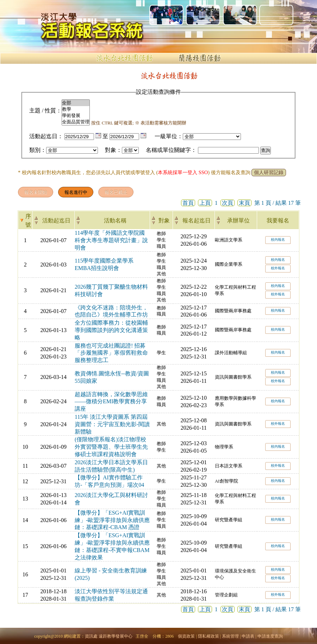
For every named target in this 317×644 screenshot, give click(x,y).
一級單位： (169, 136)
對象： (113, 150)
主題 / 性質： (45, 111)
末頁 (244, 203)
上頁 (205, 203)
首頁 (188, 203)
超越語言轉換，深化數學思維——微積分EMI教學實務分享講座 (111, 402)
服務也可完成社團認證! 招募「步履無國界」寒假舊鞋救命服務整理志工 (111, 353)
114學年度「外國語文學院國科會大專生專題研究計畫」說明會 (111, 240)
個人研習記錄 (269, 173)
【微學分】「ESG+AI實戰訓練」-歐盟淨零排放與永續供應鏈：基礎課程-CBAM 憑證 (112, 520)
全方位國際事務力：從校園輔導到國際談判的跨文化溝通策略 (111, 330)
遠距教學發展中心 (116, 636)
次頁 (228, 203)
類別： (38, 150)
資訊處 (91, 636)
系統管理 (230, 636)
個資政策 (186, 636)
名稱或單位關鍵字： (171, 150)
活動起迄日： (46, 136)
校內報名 (278, 240)
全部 (76, 103)
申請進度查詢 (270, 636)
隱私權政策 (209, 636)
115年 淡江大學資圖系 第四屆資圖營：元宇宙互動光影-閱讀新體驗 (112, 424)
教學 (76, 109)
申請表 (248, 636)
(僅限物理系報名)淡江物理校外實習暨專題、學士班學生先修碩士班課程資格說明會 (111, 447)
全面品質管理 (76, 122)
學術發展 (76, 116)
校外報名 (278, 268)
